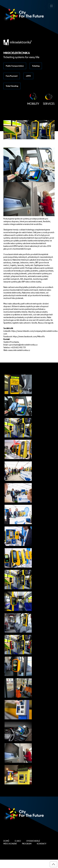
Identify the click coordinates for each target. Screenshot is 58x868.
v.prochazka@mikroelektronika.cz (23, 345)
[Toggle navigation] (51, 6)
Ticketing (36, 66)
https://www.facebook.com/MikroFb (29, 336)
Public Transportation (15, 66)
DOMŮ (6, 841)
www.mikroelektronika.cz (19, 350)
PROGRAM (27, 844)
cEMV (28, 76)
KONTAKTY (42, 844)
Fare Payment (12, 76)
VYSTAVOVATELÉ (33, 841)
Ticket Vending (12, 86)
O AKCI (18, 841)
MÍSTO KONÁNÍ (10, 844)
